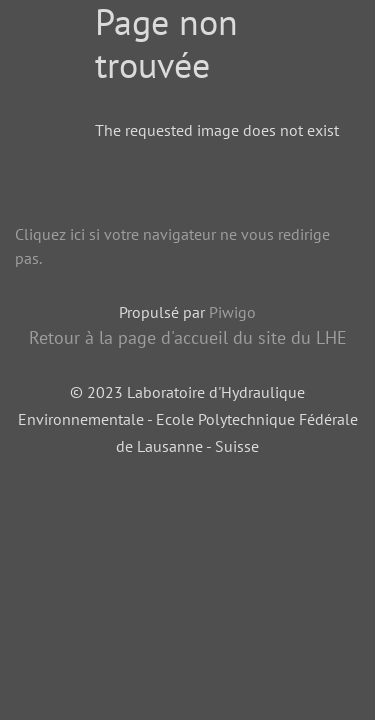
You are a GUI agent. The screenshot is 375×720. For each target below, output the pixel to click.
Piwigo (232, 312)
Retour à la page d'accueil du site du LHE (188, 337)
